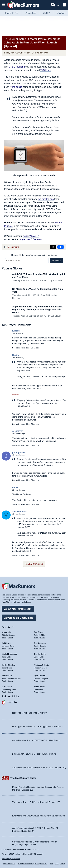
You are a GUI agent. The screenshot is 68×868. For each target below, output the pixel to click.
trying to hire (16, 87)
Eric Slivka (43, 53)
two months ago (46, 199)
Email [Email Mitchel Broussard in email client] (4, 659)
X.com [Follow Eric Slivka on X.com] (43, 637)
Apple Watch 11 (31, 236)
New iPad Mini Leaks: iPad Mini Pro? (29, 713)
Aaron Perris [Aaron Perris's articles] (39, 687)
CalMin (16, 487)
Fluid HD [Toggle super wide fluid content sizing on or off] (44, 863)
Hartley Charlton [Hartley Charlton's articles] (9, 665)
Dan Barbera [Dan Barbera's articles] (7, 676)
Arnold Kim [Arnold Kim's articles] (6, 632)
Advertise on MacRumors (19, 618)
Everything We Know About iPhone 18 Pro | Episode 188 (39, 816)
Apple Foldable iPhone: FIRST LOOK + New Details (36, 740)
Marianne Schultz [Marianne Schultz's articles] (41, 665)
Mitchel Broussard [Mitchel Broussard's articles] (9, 654)
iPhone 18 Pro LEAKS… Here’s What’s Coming (34, 754)
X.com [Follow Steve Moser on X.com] (10, 692)
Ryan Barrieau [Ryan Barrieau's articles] (40, 676)
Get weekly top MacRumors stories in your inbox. (34, 255)
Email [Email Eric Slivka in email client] (36, 637)
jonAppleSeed (19, 452)
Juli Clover (58, 280)
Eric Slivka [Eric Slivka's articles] (39, 632)
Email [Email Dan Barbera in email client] (4, 681)
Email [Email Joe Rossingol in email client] (36, 648)
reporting (17, 67)
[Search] (60, 5)
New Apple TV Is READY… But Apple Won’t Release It (38, 727)
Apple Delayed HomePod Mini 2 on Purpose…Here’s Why (39, 768)
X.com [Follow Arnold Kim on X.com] (10, 637)
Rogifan (16, 355)
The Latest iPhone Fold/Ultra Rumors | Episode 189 (36, 802)
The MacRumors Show (23, 778)
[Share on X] (53, 247)
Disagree (34, 348)
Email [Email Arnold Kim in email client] (4, 637)
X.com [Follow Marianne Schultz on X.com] (43, 670)
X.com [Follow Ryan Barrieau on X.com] (43, 681)
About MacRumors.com (18, 609)
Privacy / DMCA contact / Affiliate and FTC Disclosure (23, 854)
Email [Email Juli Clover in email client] (4, 648)
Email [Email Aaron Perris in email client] (36, 692)
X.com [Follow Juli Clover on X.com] (10, 648)
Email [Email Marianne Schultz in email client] (36, 670)
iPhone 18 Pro (11, 13)
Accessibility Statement (11, 859)
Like (28, 348)
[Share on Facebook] (61, 247)
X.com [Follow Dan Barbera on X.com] (10, 681)
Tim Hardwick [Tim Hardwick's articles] (40, 654)
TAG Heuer (46, 70)
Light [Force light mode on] (57, 863)
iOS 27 (47, 13)
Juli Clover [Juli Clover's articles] (6, 643)
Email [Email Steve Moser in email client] (4, 692)
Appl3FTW (17, 431)
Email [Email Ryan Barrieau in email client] (36, 681)
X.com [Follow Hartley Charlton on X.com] (10, 670)
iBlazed (16, 331)
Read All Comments (34, 564)
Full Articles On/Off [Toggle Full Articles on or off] (25, 863)
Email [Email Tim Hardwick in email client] (36, 659)
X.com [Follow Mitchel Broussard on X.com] (10, 659)
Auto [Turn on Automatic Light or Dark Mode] (51, 863)
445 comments (12, 247)
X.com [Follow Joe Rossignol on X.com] (43, 648)
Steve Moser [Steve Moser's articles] (7, 687)
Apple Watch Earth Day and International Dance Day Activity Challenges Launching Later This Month (38, 310)
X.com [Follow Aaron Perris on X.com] (43, 692)
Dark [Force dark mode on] (62, 863)
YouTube (12, 702)
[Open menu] (4, 5)
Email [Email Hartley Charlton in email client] (4, 670)
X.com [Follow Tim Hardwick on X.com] (43, 659)
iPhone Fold (31, 13)
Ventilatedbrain (20, 511)
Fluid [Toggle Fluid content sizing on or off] (37, 863)
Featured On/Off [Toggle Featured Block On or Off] (9, 863)
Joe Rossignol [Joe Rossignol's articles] (40, 643)
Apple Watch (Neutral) (31, 239)
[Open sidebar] (64, 5)
